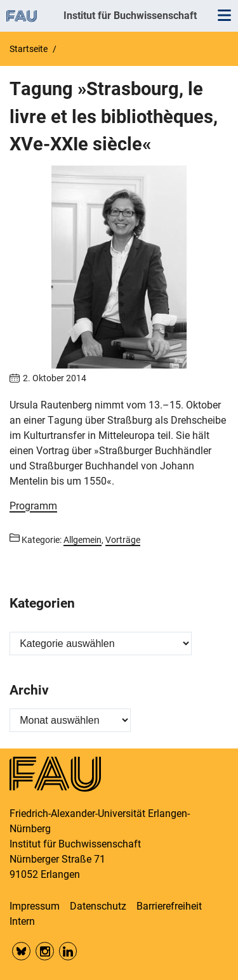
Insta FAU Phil (45, 951)
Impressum (35, 906)
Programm (33, 506)
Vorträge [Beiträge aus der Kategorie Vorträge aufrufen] (123, 540)
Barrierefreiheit (169, 906)
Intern (22, 921)
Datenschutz (98, 906)
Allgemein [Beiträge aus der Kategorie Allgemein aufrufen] (83, 540)
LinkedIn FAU (68, 951)
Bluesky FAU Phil (21, 951)
